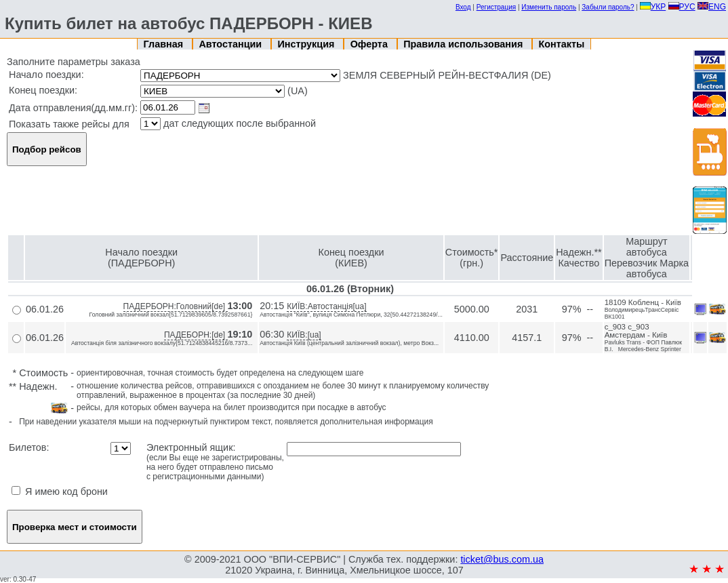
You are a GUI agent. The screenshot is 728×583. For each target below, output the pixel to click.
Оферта (370, 44)
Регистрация (496, 7)
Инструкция (307, 44)
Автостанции (231, 44)
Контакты (562, 44)
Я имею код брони (60, 491)
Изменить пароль (549, 7)
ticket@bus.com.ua (502, 559)
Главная (165, 44)
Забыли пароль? (608, 7)
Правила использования (464, 44)
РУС (682, 7)
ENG (712, 7)
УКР (653, 7)
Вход (463, 7)
